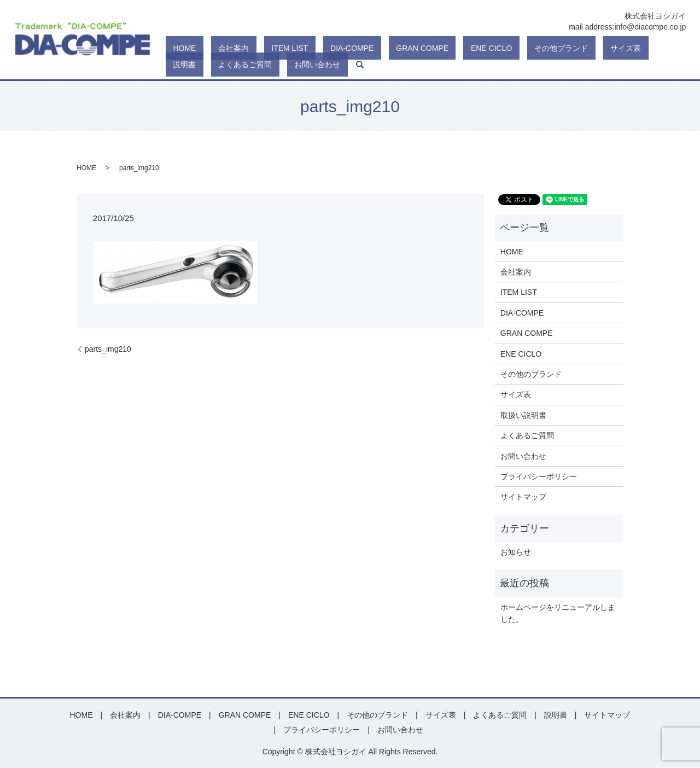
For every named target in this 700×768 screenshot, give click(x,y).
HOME (177, 48)
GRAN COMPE (356, 48)
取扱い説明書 (523, 415)
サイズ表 (515, 48)
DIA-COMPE (301, 48)
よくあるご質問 (596, 48)
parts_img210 (108, 349)
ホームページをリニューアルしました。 (558, 613)
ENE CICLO (410, 48)
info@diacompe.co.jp (650, 27)
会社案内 (212, 48)
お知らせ (516, 552)
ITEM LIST (253, 48)
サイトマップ (523, 497)
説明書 (550, 48)
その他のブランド (531, 374)
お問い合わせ (653, 48)
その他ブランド (465, 48)
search (170, 65)
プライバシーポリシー (539, 476)
